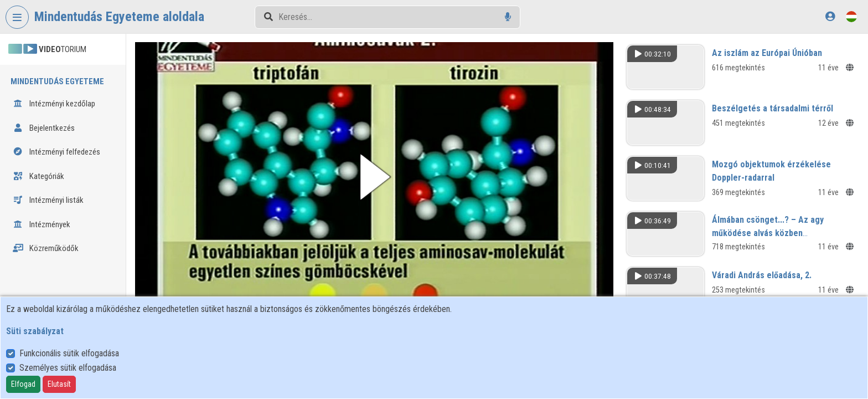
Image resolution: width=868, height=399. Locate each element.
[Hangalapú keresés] (508, 17)
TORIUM (47, 49)
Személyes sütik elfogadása (68, 368)
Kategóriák (38, 176)
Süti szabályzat (35, 331)
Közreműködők (46, 248)
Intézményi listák (48, 200)
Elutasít (59, 384)
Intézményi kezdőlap (54, 104)
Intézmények (42, 224)
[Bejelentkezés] (830, 16)
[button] (378, 176)
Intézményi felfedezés (56, 152)
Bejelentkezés (44, 128)
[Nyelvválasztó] (851, 16)
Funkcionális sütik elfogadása (69, 353)
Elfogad (23, 384)
